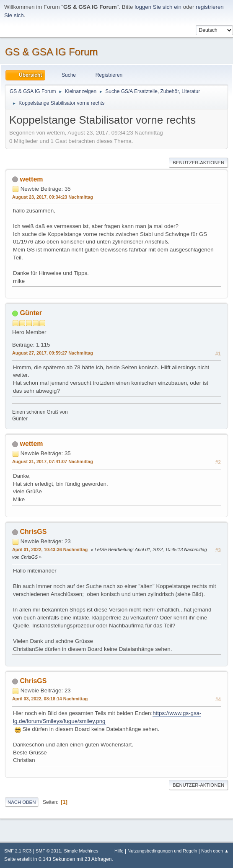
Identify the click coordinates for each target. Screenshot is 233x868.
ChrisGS (33, 532)
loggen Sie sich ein (158, 7)
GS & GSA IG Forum (51, 52)
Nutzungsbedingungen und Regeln (162, 851)
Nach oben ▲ (215, 851)
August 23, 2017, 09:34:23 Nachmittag (53, 197)
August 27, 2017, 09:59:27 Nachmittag (53, 353)
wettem (31, 179)
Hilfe (119, 851)
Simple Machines (81, 851)
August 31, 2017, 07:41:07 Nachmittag (53, 461)
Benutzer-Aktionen (198, 163)
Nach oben (22, 802)
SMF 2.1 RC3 (18, 851)
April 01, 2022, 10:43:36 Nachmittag (50, 549)
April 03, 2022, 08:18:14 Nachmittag (50, 699)
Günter (31, 313)
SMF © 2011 (48, 851)
